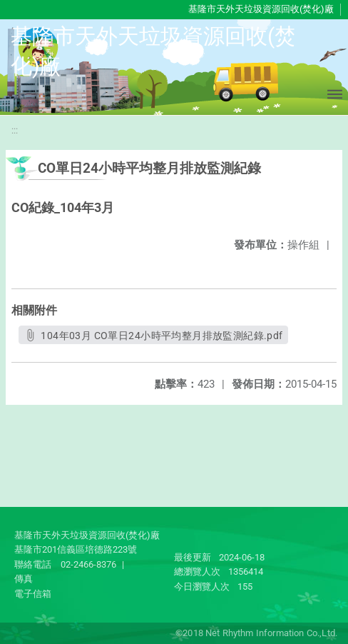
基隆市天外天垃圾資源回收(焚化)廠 (261, 9)
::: (15, 130)
